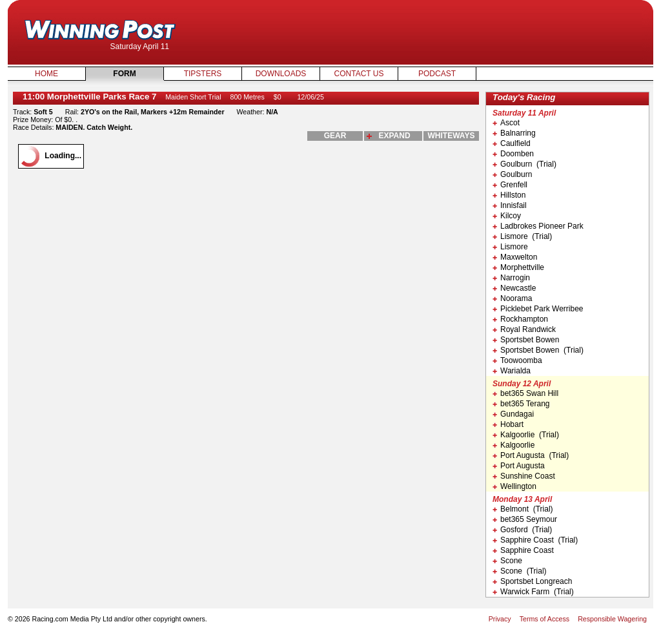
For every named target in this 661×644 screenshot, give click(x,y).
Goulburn (512, 174)
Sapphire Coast (523, 550)
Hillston (509, 195)
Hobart (508, 424)
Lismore (510, 247)
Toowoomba (517, 360)
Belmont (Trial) (523, 509)
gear (335, 136)
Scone (507, 561)
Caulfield (512, 143)
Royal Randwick (524, 329)
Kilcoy (507, 216)
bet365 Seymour (525, 519)
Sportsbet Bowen (526, 340)
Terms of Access (545, 619)
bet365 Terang (521, 404)
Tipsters (203, 74)
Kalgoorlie (514, 445)
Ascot (506, 123)
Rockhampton (520, 319)
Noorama (512, 298)
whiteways (452, 136)
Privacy (500, 619)
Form (124, 74)
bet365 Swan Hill (525, 393)
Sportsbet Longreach (532, 581)
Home (46, 74)
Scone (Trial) (520, 571)
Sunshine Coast (524, 476)
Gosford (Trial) (522, 530)
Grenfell (510, 185)
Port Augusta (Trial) (531, 455)
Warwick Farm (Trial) (533, 592)
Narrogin (511, 278)
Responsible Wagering (612, 619)
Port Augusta (519, 466)
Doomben (513, 154)
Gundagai (513, 414)
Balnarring (514, 133)
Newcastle (514, 288)
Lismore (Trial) (522, 236)
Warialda (512, 371)
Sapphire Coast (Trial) (535, 540)
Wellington (514, 486)
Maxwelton (515, 257)
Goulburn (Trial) (524, 164)
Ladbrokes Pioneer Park (538, 226)
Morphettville (518, 267)
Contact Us (359, 74)
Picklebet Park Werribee (538, 309)
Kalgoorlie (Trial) (526, 435)
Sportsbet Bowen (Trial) (538, 350)
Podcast (437, 74)
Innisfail (510, 205)
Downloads (281, 74)
